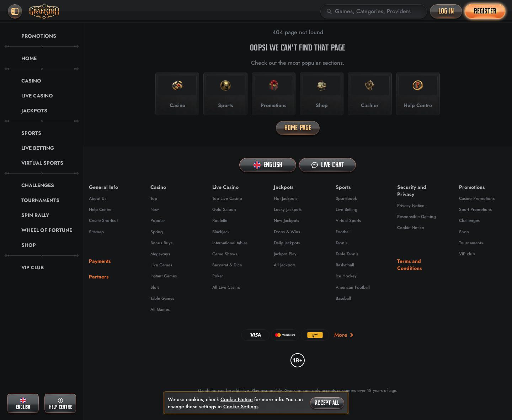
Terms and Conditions (409, 265)
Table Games (162, 298)
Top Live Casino (227, 198)
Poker (218, 276)
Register (485, 11)
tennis (342, 243)
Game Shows (225, 254)
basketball (345, 265)
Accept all (327, 403)
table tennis (347, 254)
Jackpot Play (285, 254)
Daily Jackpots (287, 243)
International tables (230, 243)
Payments (100, 261)
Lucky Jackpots (288, 209)
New (155, 209)
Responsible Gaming (417, 217)
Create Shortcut (103, 220)
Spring (157, 232)
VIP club (467, 254)
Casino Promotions (477, 198)
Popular (158, 220)
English (268, 165)
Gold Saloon (224, 209)
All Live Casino (226, 287)
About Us (98, 198)
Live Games (161, 265)
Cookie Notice (410, 228)
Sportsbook (346, 198)
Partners (99, 277)
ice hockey (346, 276)
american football (353, 287)
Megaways (160, 254)
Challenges (469, 220)
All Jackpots (285, 265)
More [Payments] (344, 335)
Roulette (220, 220)
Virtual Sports (348, 220)
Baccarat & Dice (227, 265)
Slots (155, 287)
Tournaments (471, 243)
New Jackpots (286, 220)
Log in (446, 11)
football (343, 232)
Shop (464, 232)
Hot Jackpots (286, 198)
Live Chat (328, 165)
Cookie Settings (241, 406)
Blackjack (221, 232)
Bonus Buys (161, 243)
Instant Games (164, 276)
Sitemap (96, 232)
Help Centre (100, 209)
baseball (343, 298)
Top (154, 198)
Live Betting (346, 209)
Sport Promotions (475, 209)
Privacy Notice (411, 206)
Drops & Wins (287, 232)
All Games (160, 309)
